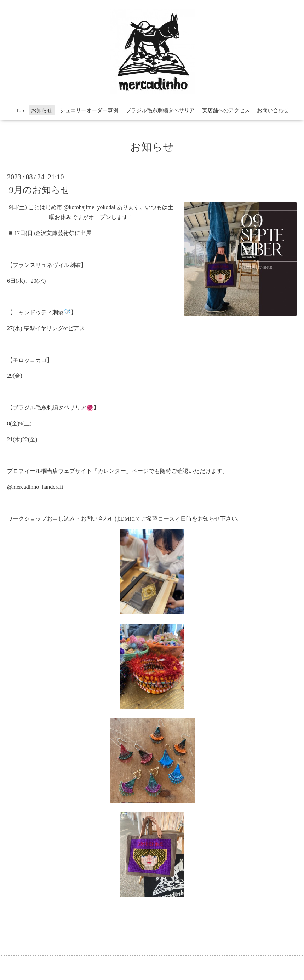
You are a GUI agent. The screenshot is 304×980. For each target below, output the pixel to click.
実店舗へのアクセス (226, 110)
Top (20, 110)
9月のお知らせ (39, 190)
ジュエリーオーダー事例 (89, 110)
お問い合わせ (273, 110)
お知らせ (42, 110)
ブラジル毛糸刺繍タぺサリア (160, 110)
